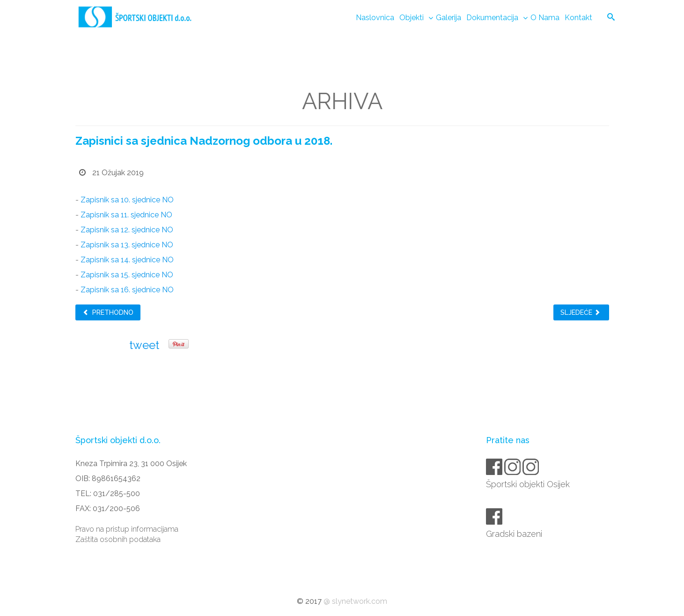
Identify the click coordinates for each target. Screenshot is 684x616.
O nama (545, 18)
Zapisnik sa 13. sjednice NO (127, 245)
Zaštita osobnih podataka (118, 539)
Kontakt (578, 18)
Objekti (412, 18)
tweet (144, 345)
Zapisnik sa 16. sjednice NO (127, 290)
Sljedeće (581, 312)
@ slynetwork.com (355, 601)
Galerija (449, 18)
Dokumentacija (492, 18)
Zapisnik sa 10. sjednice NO (127, 200)
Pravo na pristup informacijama (127, 529)
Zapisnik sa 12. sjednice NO (127, 230)
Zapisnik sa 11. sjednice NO (126, 215)
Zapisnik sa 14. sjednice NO (127, 260)
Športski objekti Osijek (529, 484)
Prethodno (108, 312)
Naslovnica (375, 18)
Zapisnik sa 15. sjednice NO (127, 275)
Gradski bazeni (515, 534)
